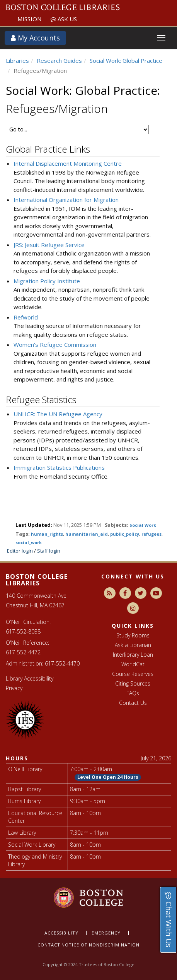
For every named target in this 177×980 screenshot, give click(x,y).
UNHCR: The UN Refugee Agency (58, 414)
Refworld (26, 317)
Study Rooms (133, 635)
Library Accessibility (30, 678)
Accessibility (61, 933)
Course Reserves (133, 674)
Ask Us (64, 19)
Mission (29, 19)
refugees (151, 534)
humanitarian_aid (87, 534)
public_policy (125, 534)
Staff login (49, 551)
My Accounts (35, 38)
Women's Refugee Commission (55, 345)
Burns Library (24, 801)
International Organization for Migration (66, 200)
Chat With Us (169, 920)
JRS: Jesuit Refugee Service (49, 245)
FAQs (133, 693)
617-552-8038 (23, 631)
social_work (29, 542)
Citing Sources (133, 683)
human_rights (47, 534)
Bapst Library (25, 789)
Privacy (14, 688)
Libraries (17, 61)
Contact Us (133, 703)
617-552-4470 (62, 663)
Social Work (143, 525)
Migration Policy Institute (47, 281)
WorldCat (133, 664)
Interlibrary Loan (133, 655)
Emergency (106, 933)
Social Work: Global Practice (126, 61)
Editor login (20, 551)
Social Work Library (32, 845)
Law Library (22, 833)
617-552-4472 (23, 652)
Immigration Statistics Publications (59, 467)
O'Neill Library (25, 769)
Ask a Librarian (133, 645)
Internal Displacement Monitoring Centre (68, 163)
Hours (17, 758)
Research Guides (59, 61)
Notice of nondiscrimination (100, 945)
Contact (49, 945)
